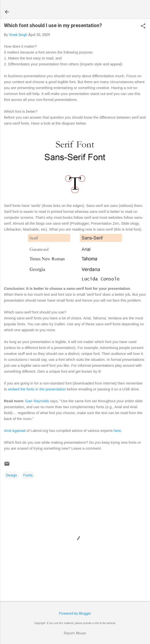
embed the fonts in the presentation (37, 389)
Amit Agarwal (15, 431)
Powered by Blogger (75, 613)
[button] (143, 26)
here (117, 431)
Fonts (28, 475)
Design (12, 475)
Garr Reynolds (37, 401)
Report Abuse (75, 633)
